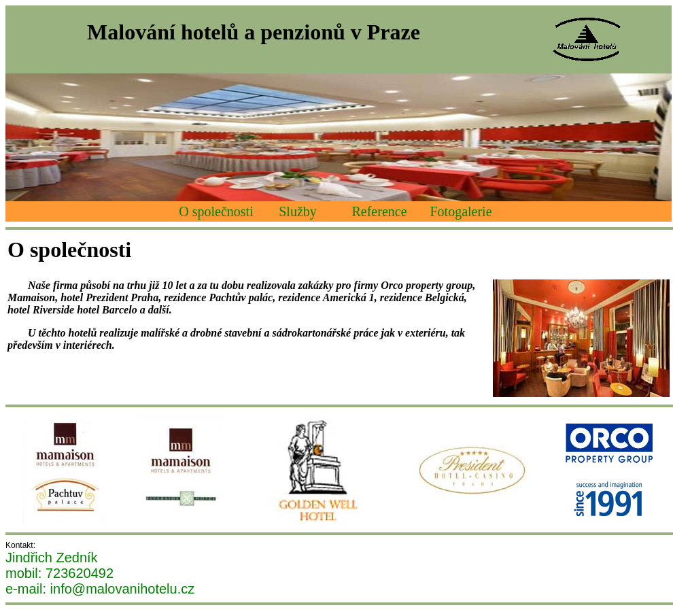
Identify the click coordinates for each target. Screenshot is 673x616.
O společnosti (216, 211)
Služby (298, 211)
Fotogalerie (461, 211)
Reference (379, 211)
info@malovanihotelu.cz (123, 589)
